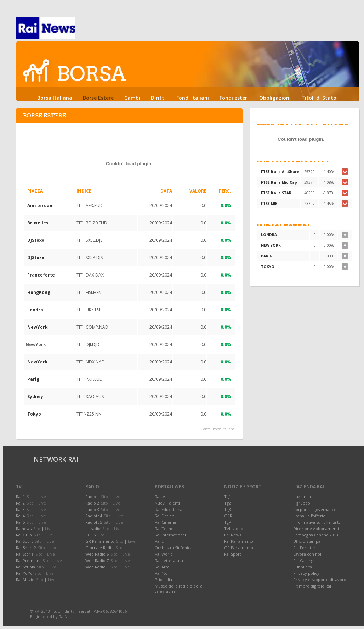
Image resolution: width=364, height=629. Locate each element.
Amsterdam (41, 205)
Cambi (132, 98)
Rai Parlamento (239, 541)
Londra (35, 310)
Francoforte (41, 275)
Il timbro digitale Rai (312, 586)
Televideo (234, 528)
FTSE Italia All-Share (280, 172)
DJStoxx (36, 240)
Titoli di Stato (319, 98)
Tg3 (227, 509)
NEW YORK (271, 245)
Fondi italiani (193, 98)
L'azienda (302, 497)
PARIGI (267, 256)
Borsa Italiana (55, 98)
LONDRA (269, 235)
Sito (30, 497)
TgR (228, 522)
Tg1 (227, 497)
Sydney (35, 397)
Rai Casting (303, 560)
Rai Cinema (165, 522)
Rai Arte (162, 567)
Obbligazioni (275, 98)
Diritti (158, 98)
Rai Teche (164, 528)
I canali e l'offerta (309, 516)
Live (42, 497)
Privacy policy (306, 573)
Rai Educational (169, 509)
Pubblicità (303, 567)
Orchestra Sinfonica (174, 548)
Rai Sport (233, 554)
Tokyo (34, 414)
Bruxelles (38, 223)
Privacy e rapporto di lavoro (320, 580)
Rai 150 (161, 573)
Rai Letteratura (169, 560)
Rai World (164, 554)
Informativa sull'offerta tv (317, 522)
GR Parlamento (239, 548)
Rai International (170, 535)
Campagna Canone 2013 (316, 535)
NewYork (38, 327)
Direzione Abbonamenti (316, 528)
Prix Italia (163, 580)
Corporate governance (315, 509)
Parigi (34, 379)
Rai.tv (160, 497)
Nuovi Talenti (167, 503)
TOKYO (268, 267)
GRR (228, 516)
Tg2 (227, 503)
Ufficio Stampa (307, 541)
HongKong (39, 292)
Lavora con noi (307, 554)
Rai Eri (161, 541)
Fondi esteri (234, 98)
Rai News (233, 535)
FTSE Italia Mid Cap (279, 182)
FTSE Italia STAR (276, 193)
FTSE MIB (269, 204)
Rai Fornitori (305, 548)
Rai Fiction (164, 516)
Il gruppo (302, 503)
